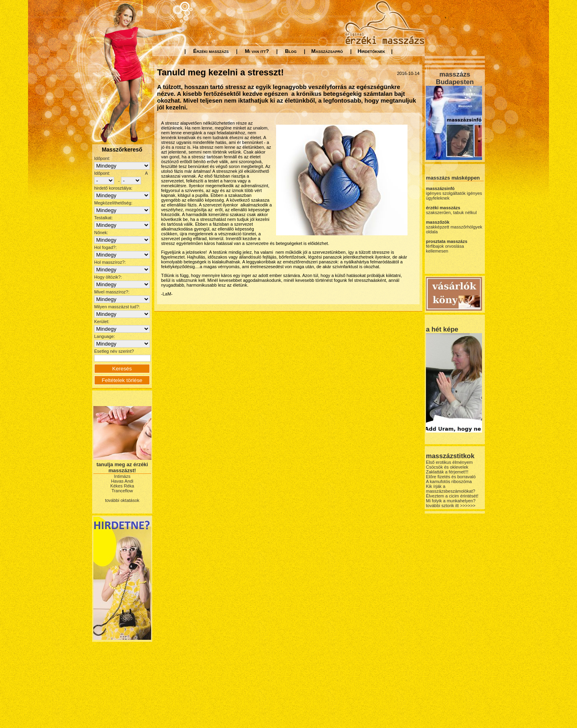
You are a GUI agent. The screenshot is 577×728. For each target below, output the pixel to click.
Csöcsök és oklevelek (447, 467)
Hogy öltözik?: (108, 277)
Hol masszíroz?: (110, 262)
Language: (105, 336)
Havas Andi (122, 481)
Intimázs (122, 476)
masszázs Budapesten (455, 78)
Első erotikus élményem (449, 462)
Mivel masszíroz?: (112, 292)
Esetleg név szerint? (114, 351)
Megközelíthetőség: (113, 203)
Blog (291, 51)
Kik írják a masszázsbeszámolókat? (451, 489)
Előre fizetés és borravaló (451, 477)
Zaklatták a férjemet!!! (447, 472)
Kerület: (102, 322)
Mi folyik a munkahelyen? (451, 501)
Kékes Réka (122, 486)
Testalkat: (103, 218)
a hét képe (442, 329)
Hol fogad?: (105, 247)
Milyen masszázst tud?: (117, 307)
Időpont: (102, 158)
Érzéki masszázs (211, 51)
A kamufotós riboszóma (449, 481)
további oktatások (122, 500)
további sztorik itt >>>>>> (451, 506)
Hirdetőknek (371, 51)
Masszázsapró (327, 51)
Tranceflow (122, 491)
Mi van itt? (257, 51)
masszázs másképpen (453, 178)
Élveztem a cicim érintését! (452, 496)
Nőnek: (101, 233)
